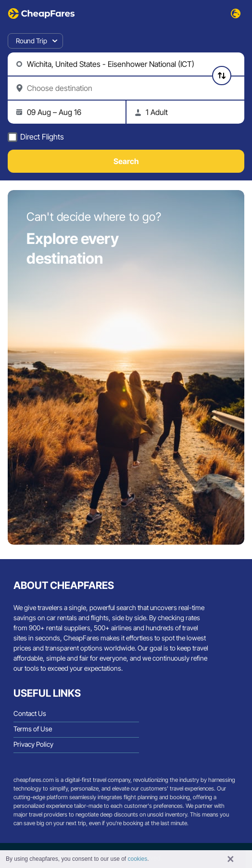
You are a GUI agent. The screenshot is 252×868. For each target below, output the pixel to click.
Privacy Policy (33, 744)
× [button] (231, 859)
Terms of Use (33, 729)
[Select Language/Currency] (236, 13)
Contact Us (30, 713)
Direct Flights (42, 137)
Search (126, 161)
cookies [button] (138, 859)
